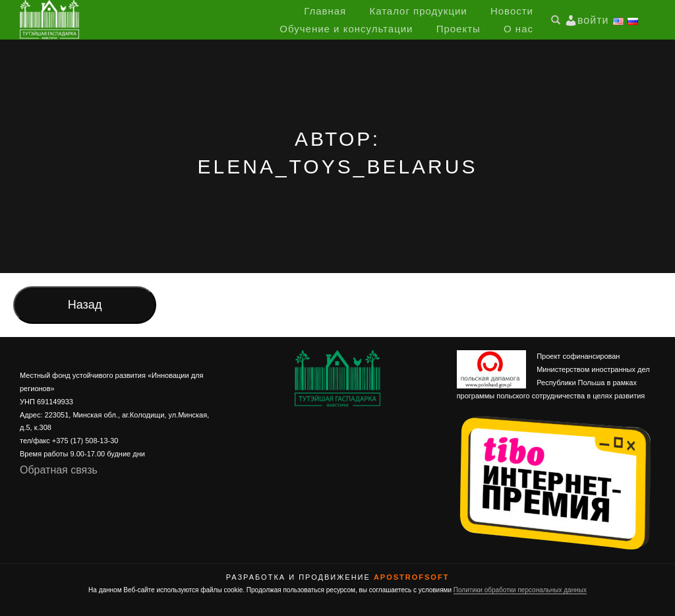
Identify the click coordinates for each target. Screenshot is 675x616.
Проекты (458, 29)
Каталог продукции (418, 11)
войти (593, 20)
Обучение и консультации (346, 29)
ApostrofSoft (411, 577)
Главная (325, 11)
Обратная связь (59, 470)
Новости (512, 11)
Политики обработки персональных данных (520, 590)
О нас (518, 29)
